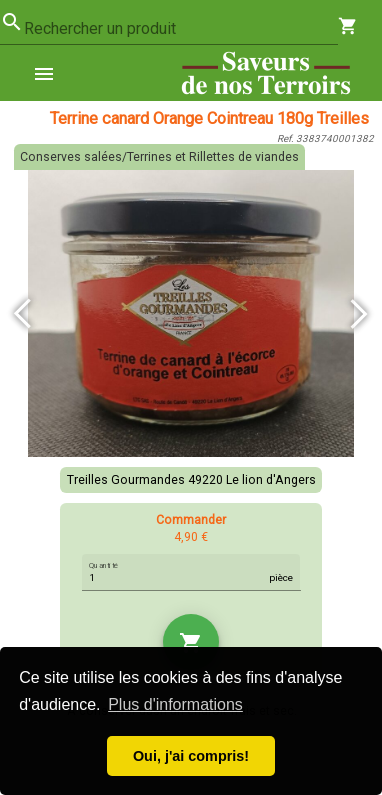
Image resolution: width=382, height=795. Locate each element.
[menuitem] (52, 73)
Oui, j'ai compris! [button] (191, 756)
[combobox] (181, 29)
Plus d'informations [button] (175, 704)
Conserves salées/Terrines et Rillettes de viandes (159, 157)
